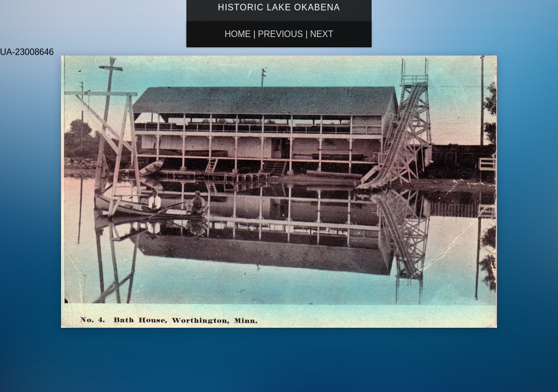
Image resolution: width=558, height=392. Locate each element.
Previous (280, 34)
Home (238, 34)
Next (322, 34)
